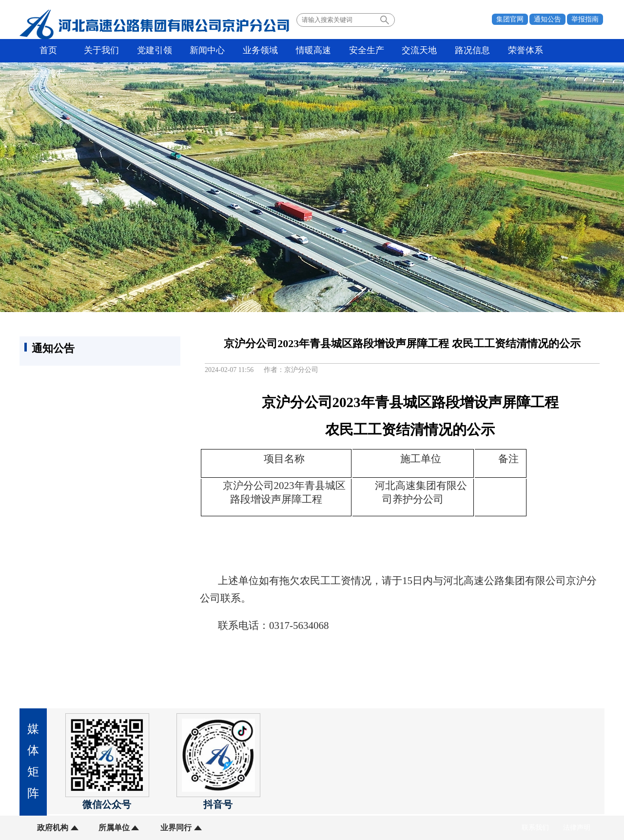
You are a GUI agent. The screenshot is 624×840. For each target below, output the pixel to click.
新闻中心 (205, 51)
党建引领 (153, 51)
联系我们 (535, 828)
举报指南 (585, 19)
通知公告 (547, 19)
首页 (48, 51)
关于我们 (100, 51)
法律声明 (577, 828)
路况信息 (466, 51)
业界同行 (175, 828)
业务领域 (257, 51)
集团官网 (510, 19)
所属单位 (114, 828)
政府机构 (53, 828)
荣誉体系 (518, 51)
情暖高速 (309, 51)
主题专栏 (570, 51)
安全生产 (361, 51)
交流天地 (413, 51)
